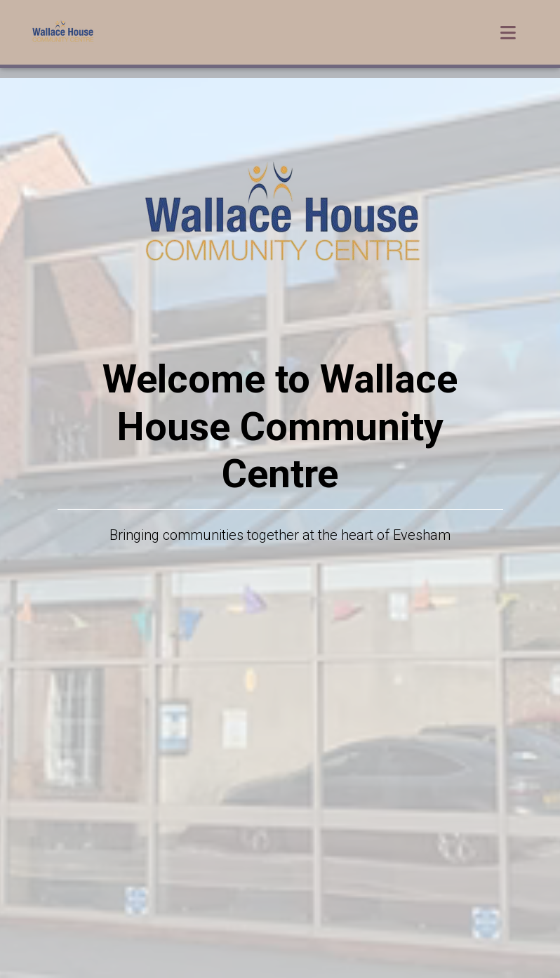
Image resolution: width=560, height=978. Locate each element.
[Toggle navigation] (508, 35)
